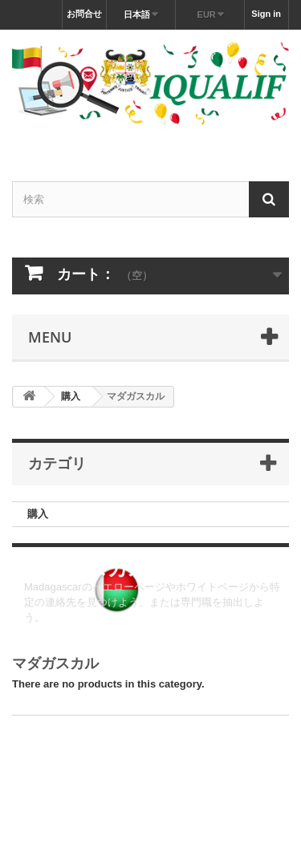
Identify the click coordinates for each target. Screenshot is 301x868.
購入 (38, 514)
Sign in (266, 14)
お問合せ (84, 14)
